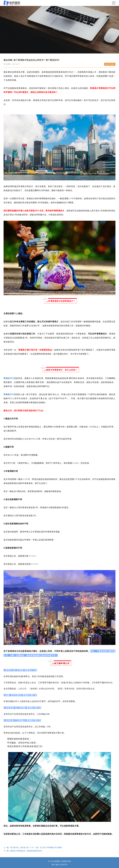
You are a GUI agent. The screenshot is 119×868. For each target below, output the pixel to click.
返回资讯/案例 (110, 64)
